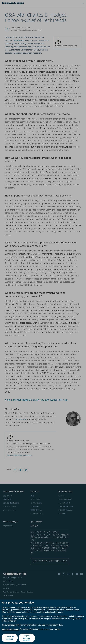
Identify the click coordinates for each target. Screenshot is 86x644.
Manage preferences (11, 629)
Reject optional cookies (27, 638)
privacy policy (14, 625)
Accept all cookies (10, 638)
